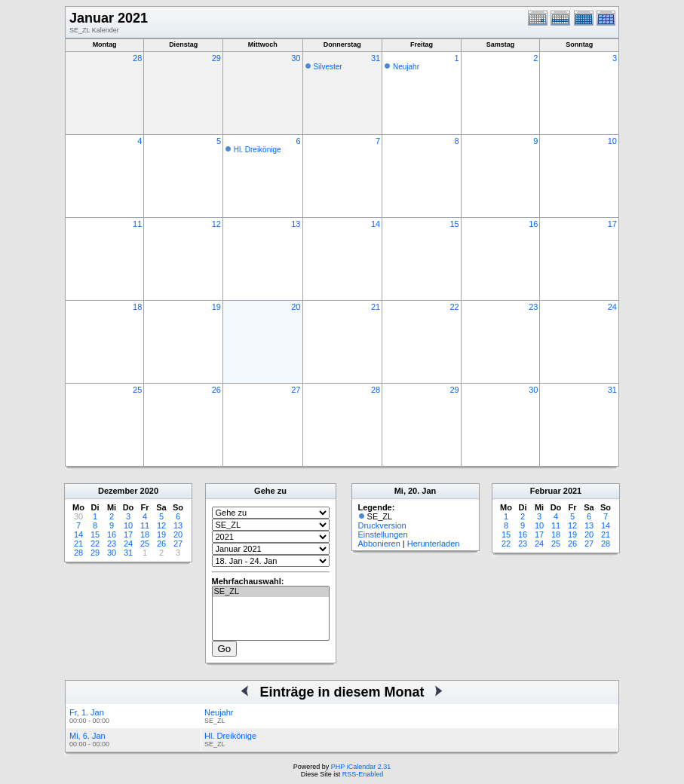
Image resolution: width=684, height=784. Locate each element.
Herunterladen (434, 544)
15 (454, 224)
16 (533, 224)
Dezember (118, 491)
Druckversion (382, 525)
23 (533, 307)
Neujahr (406, 67)
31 (376, 58)
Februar (546, 491)
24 (612, 307)
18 (137, 307)
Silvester (327, 67)
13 (296, 224)
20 (296, 307)
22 (454, 307)
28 (137, 58)
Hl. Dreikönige (258, 150)
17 (612, 224)
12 (216, 224)
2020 (149, 491)
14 (376, 224)
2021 (572, 491)
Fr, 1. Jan (87, 712)
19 (216, 307)
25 (137, 390)
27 (296, 390)
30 (296, 58)
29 (216, 58)
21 (376, 307)
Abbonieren (379, 544)
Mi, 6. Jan (87, 736)
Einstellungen (383, 534)
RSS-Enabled (363, 774)
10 (612, 141)
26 (216, 390)
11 (137, 224)
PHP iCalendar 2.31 (361, 767)
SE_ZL (271, 592)
